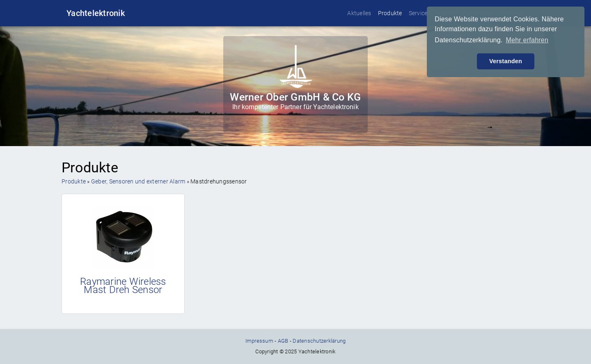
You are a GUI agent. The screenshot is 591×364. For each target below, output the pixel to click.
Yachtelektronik (96, 13)
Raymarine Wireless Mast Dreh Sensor (123, 286)
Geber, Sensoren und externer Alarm (138, 181)
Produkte (390, 13)
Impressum (259, 341)
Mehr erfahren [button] (527, 40)
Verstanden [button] (506, 61)
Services (420, 13)
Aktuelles (359, 13)
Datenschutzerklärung (319, 341)
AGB (283, 341)
